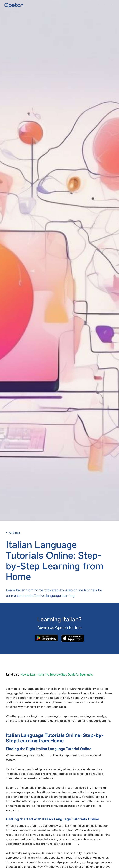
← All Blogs (13, 533)
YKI (105, 5)
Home (98, 5)
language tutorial (47, 756)
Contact (111, 5)
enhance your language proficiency (75, 845)
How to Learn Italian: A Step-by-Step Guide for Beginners (57, 674)
